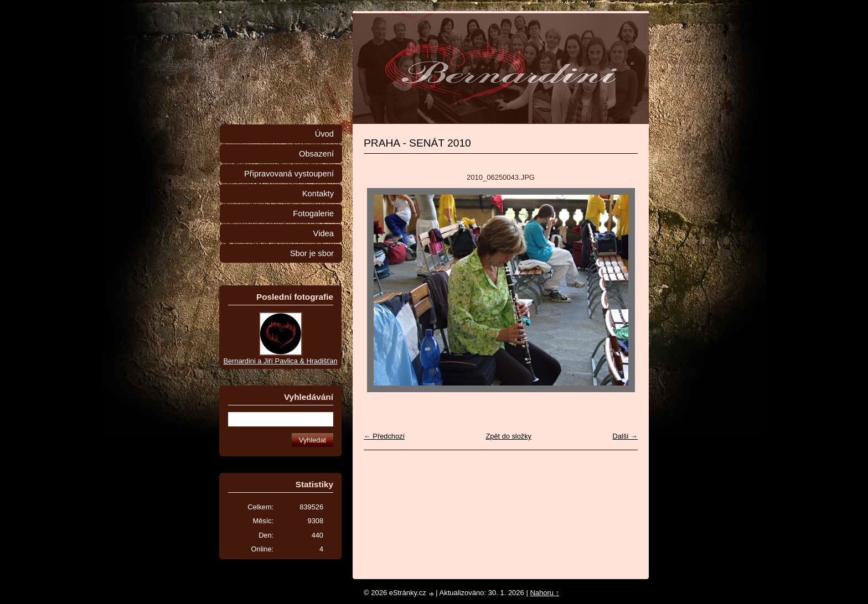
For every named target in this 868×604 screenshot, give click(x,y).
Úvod (324, 134)
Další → (625, 436)
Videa (324, 233)
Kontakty (318, 194)
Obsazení (316, 154)
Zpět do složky (508, 436)
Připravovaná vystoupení (289, 174)
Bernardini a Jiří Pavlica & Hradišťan (280, 361)
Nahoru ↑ (544, 593)
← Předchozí (384, 436)
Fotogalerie (313, 214)
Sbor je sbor (312, 253)
